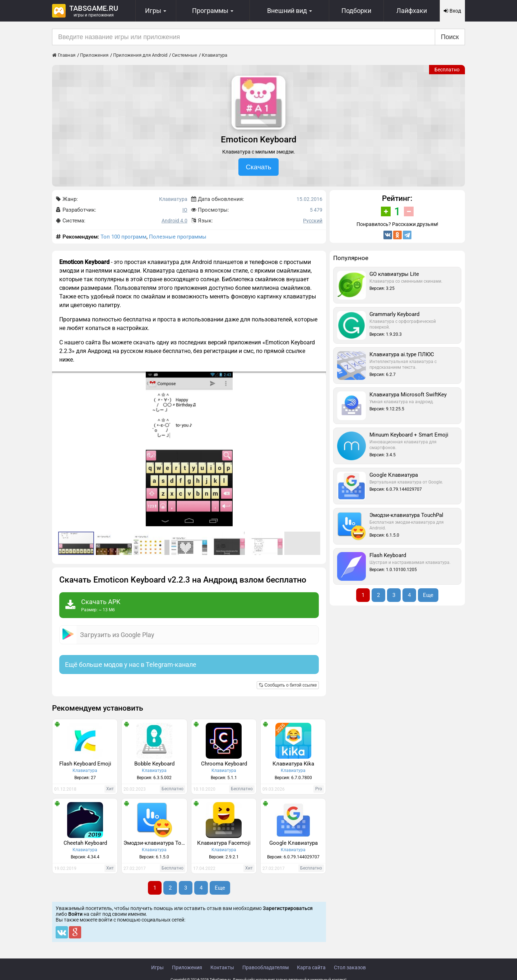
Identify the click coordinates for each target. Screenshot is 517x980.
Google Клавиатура (294, 843)
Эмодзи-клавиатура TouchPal (155, 843)
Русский (313, 221)
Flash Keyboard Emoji (85, 764)
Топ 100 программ (124, 237)
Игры (157, 967)
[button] (320, 378)
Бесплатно (447, 70)
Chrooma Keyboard (224, 764)
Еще (220, 888)
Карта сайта (311, 967)
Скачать (258, 167)
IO (185, 210)
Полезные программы (178, 237)
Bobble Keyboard (154, 764)
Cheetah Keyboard (85, 843)
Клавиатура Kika (293, 764)
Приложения (187, 967)
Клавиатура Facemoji (224, 843)
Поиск (450, 37)
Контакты (222, 967)
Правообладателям (266, 967)
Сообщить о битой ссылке (288, 685)
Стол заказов (350, 967)
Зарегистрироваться (288, 908)
